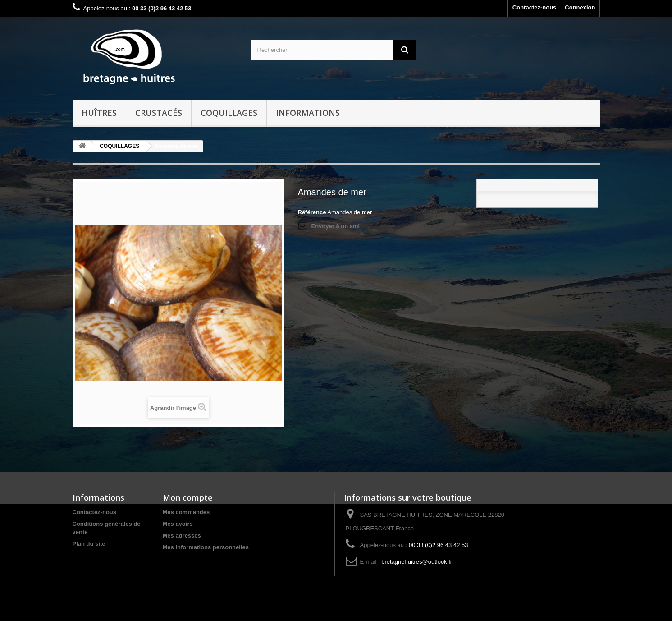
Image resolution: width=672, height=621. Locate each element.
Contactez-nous (535, 7)
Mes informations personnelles (206, 547)
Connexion (580, 7)
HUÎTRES (99, 113)
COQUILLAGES (229, 113)
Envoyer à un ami (336, 226)
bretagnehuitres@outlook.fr (417, 562)
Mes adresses (182, 536)
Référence (312, 212)
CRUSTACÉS (159, 113)
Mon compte (188, 497)
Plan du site (89, 544)
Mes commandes (186, 512)
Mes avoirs (178, 524)
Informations (308, 113)
